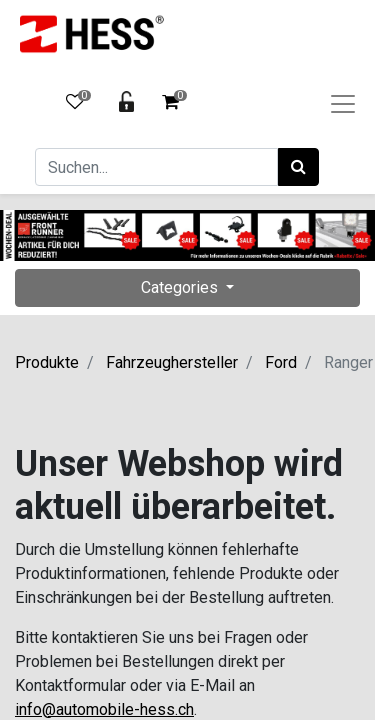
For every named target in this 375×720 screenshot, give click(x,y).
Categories (181, 287)
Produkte (47, 362)
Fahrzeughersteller (172, 362)
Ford (281, 362)
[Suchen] (298, 167)
